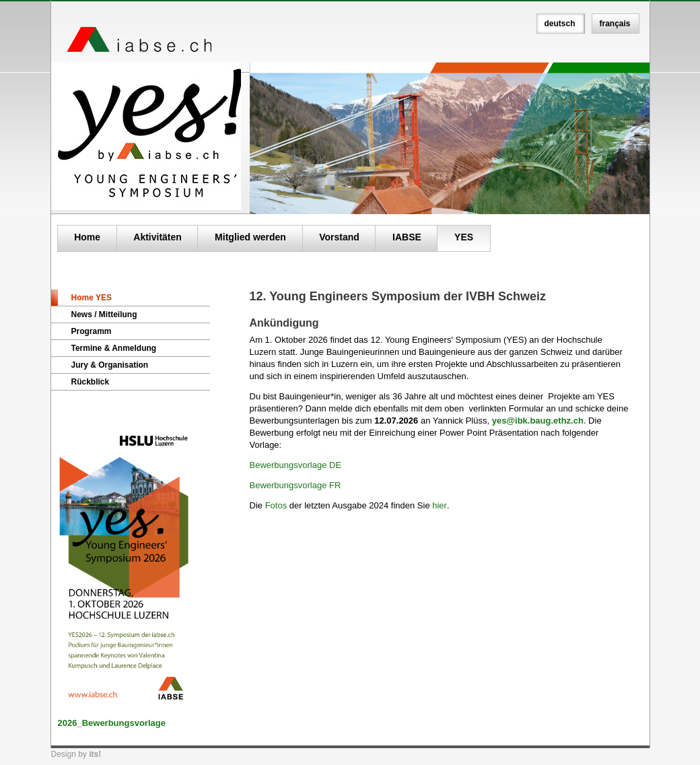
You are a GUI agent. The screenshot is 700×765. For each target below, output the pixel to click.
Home (87, 237)
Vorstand (339, 237)
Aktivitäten (157, 237)
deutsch (560, 24)
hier (440, 505)
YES (464, 237)
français (615, 24)
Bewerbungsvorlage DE (296, 465)
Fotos (277, 505)
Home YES (92, 298)
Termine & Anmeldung (114, 348)
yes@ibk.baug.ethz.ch (538, 421)
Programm (92, 331)
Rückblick (91, 382)
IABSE (407, 237)
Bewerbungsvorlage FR (295, 485)
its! (95, 754)
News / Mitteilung (104, 314)
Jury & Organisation (110, 365)
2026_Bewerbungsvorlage (112, 723)
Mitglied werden (250, 237)
